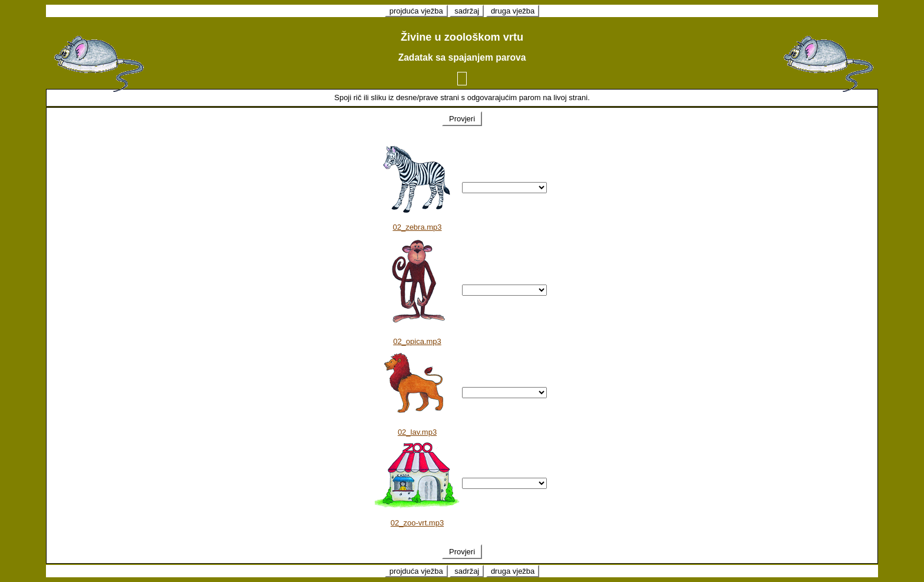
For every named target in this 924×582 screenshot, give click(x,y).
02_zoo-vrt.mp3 (417, 523)
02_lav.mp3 (417, 432)
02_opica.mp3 (417, 341)
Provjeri (462, 119)
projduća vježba (416, 11)
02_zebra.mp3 (417, 227)
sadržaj (467, 11)
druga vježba (513, 11)
